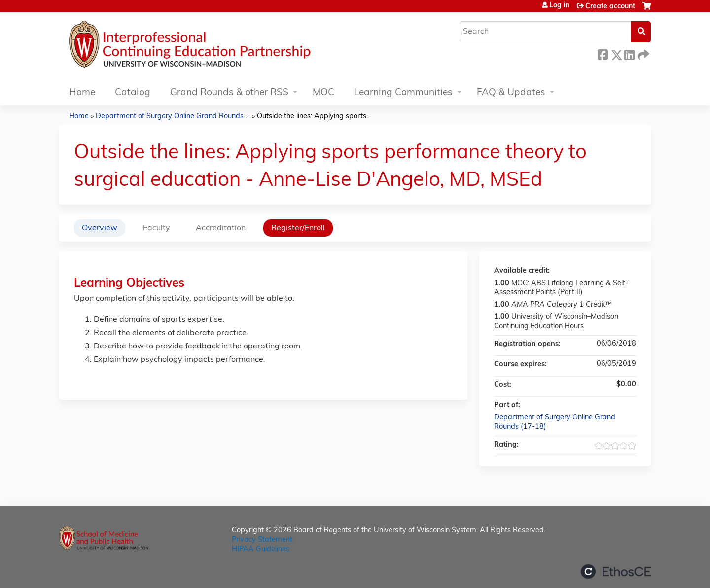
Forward (642, 53)
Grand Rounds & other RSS (229, 93)
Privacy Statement (262, 540)
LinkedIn (629, 53)
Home (82, 93)
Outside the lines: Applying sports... (314, 117)
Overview (100, 228)
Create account (610, 7)
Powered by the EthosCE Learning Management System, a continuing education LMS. (616, 571)
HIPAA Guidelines (261, 549)
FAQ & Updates (511, 93)
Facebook (603, 53)
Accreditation (221, 228)
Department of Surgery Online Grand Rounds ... (173, 117)
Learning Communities (403, 93)
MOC (323, 93)
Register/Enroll (298, 228)
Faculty (157, 228)
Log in (559, 6)
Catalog (133, 93)
